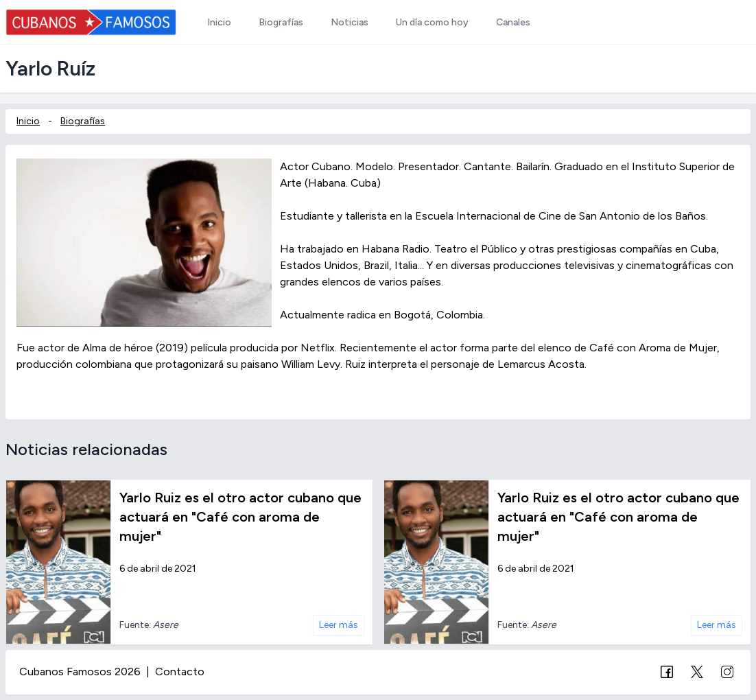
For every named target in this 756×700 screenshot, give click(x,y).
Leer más (339, 625)
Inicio (28, 121)
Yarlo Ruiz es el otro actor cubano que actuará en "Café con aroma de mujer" (240, 517)
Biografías (83, 121)
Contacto (180, 672)
